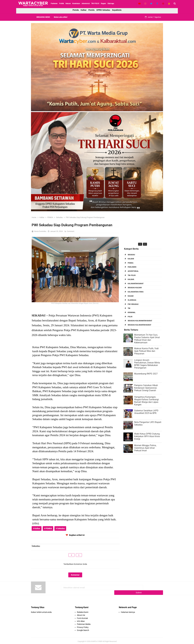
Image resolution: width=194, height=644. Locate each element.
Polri (130, 317)
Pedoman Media (84, 623)
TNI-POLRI (132, 275)
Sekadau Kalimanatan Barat (140, 321)
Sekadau (131, 255)
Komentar (75, 575)
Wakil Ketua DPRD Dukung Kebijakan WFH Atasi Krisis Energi (147, 436)
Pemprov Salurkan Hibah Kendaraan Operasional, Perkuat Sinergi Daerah (146, 388)
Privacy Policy (83, 626)
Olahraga (132, 300)
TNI (129, 308)
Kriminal (132, 312)
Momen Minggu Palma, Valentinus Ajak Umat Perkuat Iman (145, 448)
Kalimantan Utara (136, 292)
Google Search (83, 629)
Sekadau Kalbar (135, 288)
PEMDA (131, 263)
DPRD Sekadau (103, 10)
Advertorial (133, 271)
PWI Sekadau (133, 304)
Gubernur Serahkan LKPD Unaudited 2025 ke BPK (146, 412)
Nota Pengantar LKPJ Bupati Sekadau (148, 423)
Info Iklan (81, 620)
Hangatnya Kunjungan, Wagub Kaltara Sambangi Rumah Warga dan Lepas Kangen (146, 401)
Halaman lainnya (128, 611)
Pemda (76, 10)
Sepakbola (117, 10)
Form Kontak (82, 617)
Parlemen (132, 267)
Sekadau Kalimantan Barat (139, 325)
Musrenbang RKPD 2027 (146, 374)
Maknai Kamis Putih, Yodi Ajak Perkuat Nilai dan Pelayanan (146, 351)
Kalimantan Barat (136, 284)
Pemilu (91, 10)
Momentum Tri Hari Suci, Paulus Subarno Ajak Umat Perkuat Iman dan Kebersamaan (147, 339)
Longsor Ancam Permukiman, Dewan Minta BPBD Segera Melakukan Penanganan (147, 364)
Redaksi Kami (83, 611)
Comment (71, 231)
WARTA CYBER (97, 640)
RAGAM (131, 296)
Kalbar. (131, 279)
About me (81, 614)
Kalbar (84, 10)
